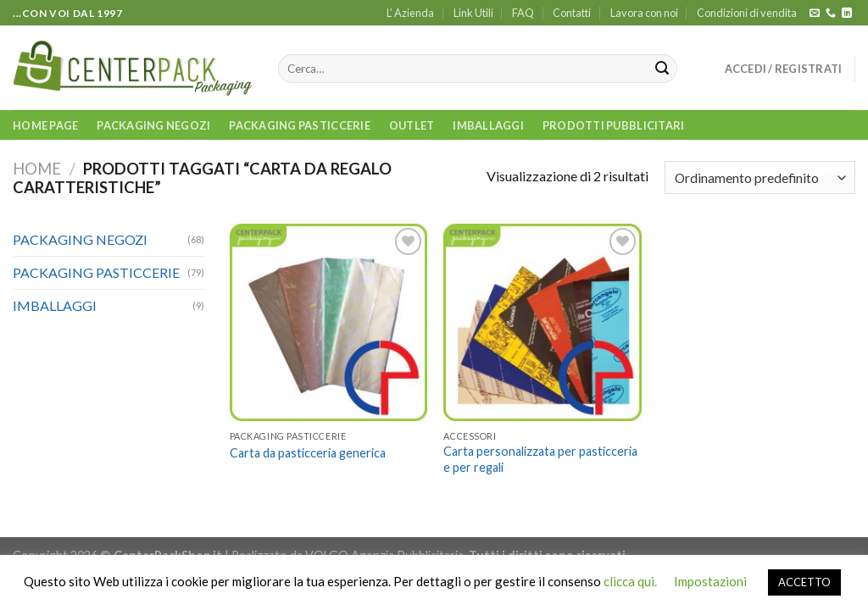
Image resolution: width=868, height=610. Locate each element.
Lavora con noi (644, 13)
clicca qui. (630, 581)
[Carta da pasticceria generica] (328, 322)
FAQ (523, 13)
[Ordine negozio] (760, 177)
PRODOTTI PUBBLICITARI (613, 125)
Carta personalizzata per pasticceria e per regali (540, 459)
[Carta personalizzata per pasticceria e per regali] (542, 322)
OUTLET (412, 125)
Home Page (45, 125)
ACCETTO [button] (804, 582)
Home (37, 169)
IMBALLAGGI (488, 125)
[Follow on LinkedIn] (847, 14)
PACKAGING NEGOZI (153, 125)
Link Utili (473, 13)
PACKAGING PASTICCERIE (299, 125)
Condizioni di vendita (747, 13)
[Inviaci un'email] (815, 14)
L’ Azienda (410, 13)
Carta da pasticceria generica (308, 453)
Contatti (572, 13)
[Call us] (831, 14)
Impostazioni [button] (710, 581)
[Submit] (662, 69)
